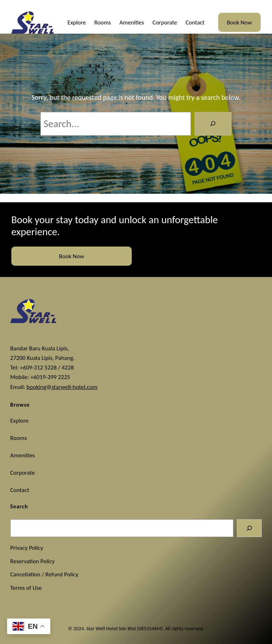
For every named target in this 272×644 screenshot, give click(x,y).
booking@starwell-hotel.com (62, 387)
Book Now (240, 22)
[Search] (213, 124)
